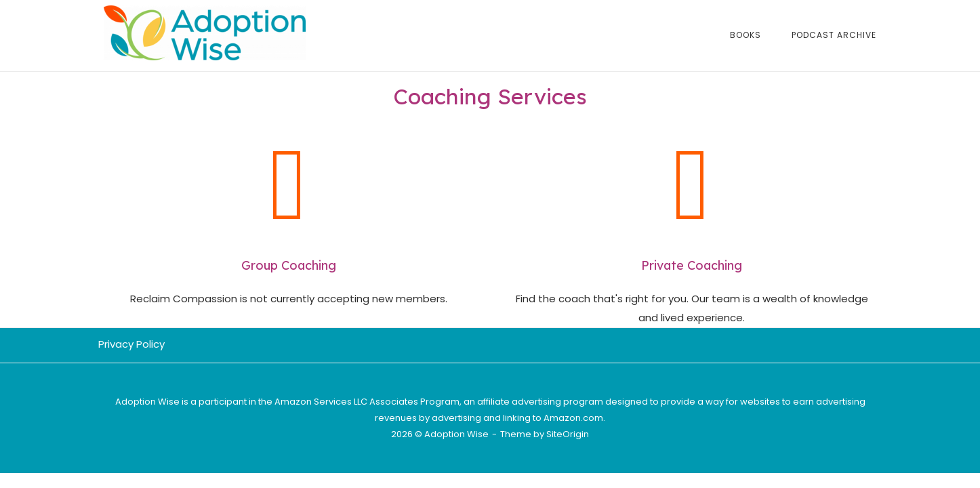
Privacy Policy (131, 344)
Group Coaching (289, 265)
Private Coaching (692, 265)
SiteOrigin (568, 434)
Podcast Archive (834, 35)
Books (746, 35)
